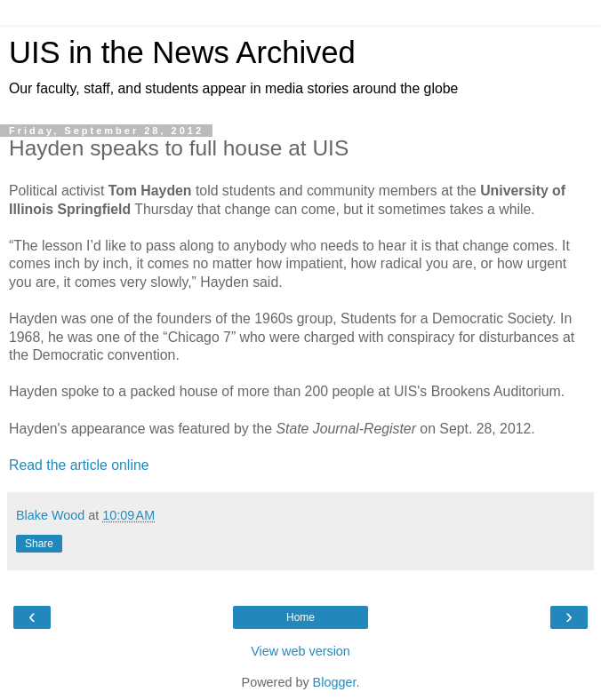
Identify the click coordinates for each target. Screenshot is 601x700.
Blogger (335, 682)
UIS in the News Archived (182, 52)
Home (300, 617)
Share (39, 544)
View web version (300, 651)
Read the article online (79, 465)
